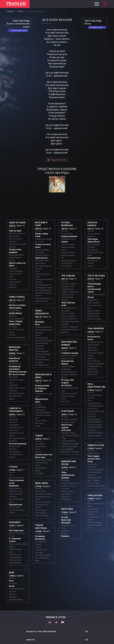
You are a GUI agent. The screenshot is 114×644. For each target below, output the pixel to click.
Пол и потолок (94, 483)
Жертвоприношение (70, 483)
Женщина (39, 252)
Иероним (13, 449)
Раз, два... (66, 489)
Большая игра (94, 258)
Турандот (13, 268)
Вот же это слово (17, 374)
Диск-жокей (14, 507)
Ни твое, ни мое (68, 422)
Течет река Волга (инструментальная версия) (70, 321)
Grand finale (66, 266)
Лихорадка (40, 444)
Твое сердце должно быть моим (94, 459)
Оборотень (92, 350)
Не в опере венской (96, 295)
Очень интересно (17, 589)
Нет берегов (40, 542)
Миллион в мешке (69, 419)
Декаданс (40, 322)
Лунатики (13, 377)
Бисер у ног (92, 374)
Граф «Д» (92, 358)
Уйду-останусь (94, 311)
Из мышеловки (42, 386)
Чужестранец (15, 308)
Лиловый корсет (68, 239)
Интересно (40, 539)
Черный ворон (68, 289)
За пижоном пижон (44, 327)
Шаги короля (41, 510)
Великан (65, 536)
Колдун (38, 269)
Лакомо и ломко (68, 433)
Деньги (12, 594)
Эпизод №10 (67, 263)
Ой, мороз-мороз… (69, 284)
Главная (10, 11)
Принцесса (92, 261)
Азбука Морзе (15, 313)
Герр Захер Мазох (43, 413)
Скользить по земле (44, 494)
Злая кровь (93, 239)
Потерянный (14, 311)
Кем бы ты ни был (17, 305)
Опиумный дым (16, 600)
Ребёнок (13, 285)
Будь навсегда (94, 419)
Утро (37, 271)
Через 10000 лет (69, 441)
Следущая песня (96, 27)
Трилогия (39, 346)
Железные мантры (18, 372)
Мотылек (13, 316)
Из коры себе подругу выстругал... (67, 383)
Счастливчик (67, 234)
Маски (12, 260)
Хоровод (13, 583)
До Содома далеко (17, 438)
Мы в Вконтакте (50, 622)
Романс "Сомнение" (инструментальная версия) (70, 330)
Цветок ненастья (16, 393)
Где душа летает (69, 261)
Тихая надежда (16, 271)
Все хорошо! (93, 250)
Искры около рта (68, 486)
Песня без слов (42, 515)
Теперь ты (92, 347)
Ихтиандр (39, 423)
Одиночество (41, 258)
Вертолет (65, 497)
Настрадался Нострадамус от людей (16, 454)
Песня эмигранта (17, 319)
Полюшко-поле (68, 286)
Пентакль (13, 441)
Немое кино (40, 491)
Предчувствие (16, 505)
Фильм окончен (68, 252)
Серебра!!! (13, 419)
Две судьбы (93, 372)
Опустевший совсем (96, 486)
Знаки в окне (15, 446)
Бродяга (13, 287)
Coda (37, 426)
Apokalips (39, 473)
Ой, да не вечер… (69, 316)
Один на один (15, 231)
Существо (13, 385)
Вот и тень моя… (95, 361)
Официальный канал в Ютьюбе (63, 622)
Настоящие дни (16, 530)
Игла (37, 324)
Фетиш (91, 297)
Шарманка (14, 486)
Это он (38, 547)
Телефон (65, 531)
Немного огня (93, 453)
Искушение (92, 369)
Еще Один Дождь (17, 478)
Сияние (65, 242)
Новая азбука (15, 563)
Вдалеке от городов (70, 452)
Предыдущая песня (19, 30)
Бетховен (13, 327)
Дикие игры (40, 446)
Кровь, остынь (68, 491)
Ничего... (91, 266)
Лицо (11, 475)
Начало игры (93, 316)
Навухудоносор (16, 491)
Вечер (12, 586)
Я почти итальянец (18, 444)
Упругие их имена (43, 502)
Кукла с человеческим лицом (94, 289)
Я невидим (40, 536)
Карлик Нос (92, 300)
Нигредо (39, 452)
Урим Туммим (94, 303)
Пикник (64, 533)
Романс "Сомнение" (70, 292)
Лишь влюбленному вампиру (68, 475)
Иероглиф (66, 520)
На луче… (39, 404)
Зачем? (91, 263)
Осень (38, 465)
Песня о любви (68, 313)
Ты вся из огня (68, 525)
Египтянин (66, 430)
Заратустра (40, 410)
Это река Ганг (15, 560)
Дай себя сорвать (43, 555)
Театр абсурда (94, 284)
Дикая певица (94, 313)
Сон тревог (66, 494)
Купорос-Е (92, 417)
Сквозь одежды (42, 250)
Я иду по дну (93, 512)
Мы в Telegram (56, 622)
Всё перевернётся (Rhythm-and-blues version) (43, 293)
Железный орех (94, 522)
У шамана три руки (70, 353)
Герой (38, 449)
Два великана (15, 488)
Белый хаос (66, 499)
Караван (13, 597)
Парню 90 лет (94, 242)
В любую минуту (42, 255)
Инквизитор (93, 509)
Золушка (13, 591)
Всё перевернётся (43, 266)
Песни (20, 11)
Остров (65, 517)
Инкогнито (40, 349)
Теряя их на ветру (95, 470)
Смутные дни (41, 513)
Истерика (65, 480)
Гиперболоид (15, 364)
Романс (38, 544)
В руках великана (69, 236)
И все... (64, 399)
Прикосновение (42, 351)
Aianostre (65, 401)
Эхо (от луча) (41, 421)
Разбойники (40, 407)
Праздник (66, 523)
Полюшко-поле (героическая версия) (68, 297)
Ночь (11, 581)
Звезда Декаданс (43, 354)
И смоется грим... (95, 319)
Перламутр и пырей (70, 444)
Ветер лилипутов (69, 372)
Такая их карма (68, 244)
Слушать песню (59, 160)
